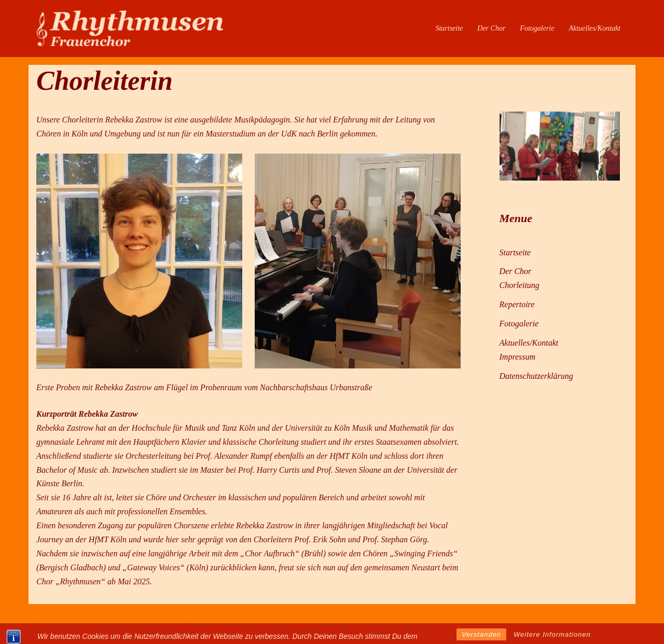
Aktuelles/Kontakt (594, 28)
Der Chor (491, 28)
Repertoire (517, 304)
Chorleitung (520, 285)
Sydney (191, 626)
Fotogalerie (537, 28)
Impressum (518, 357)
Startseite (449, 28)
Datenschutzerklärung (536, 376)
